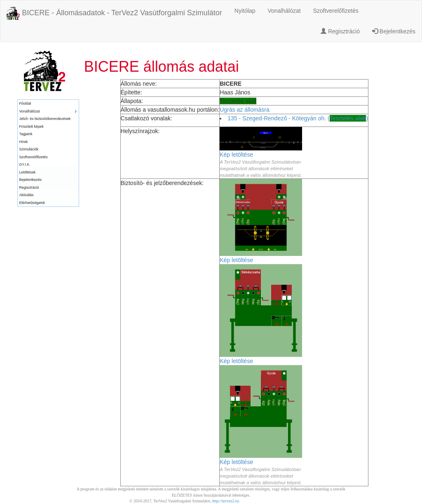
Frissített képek (32, 127)
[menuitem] (48, 104)
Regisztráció (340, 31)
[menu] (48, 153)
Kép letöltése (236, 155)
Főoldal (25, 103)
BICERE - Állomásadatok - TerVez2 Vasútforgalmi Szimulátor (114, 13)
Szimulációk (29, 149)
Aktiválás (27, 195)
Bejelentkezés (394, 31)
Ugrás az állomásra (245, 110)
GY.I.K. (25, 164)
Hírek (24, 142)
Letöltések (28, 172)
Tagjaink (26, 134)
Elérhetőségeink (32, 203)
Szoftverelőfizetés (336, 11)
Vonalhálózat (284, 11)
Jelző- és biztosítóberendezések (45, 119)
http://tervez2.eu (226, 501)
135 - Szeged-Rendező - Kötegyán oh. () (298, 118)
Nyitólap (245, 11)
